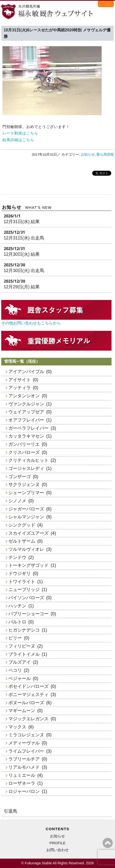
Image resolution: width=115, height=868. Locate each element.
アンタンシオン (24, 396)
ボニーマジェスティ (29, 695)
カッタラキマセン (26, 436)
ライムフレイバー (26, 751)
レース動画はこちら (20, 133)
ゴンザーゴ (20, 477)
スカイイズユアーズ (29, 533)
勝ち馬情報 (105, 155)
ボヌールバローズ (26, 703)
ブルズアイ (20, 662)
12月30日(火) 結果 (22, 254)
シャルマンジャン (26, 517)
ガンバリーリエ (24, 444)
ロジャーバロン (24, 791)
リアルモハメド (24, 767)
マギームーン (22, 711)
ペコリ (15, 670)
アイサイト (20, 380)
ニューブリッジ (24, 590)
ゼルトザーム (22, 541)
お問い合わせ (57, 850)
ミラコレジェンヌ (26, 735)
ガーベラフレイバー (29, 428)
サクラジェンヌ (24, 485)
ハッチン (17, 606)
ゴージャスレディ (26, 468)
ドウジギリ (20, 573)
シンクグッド (22, 525)
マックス (17, 727)
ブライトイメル (24, 654)
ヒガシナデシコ (24, 630)
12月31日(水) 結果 (22, 222)
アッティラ (20, 388)
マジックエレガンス (29, 719)
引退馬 (10, 811)
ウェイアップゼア (26, 412)
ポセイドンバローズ (29, 686)
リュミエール (22, 775)
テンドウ (17, 557)
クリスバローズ (24, 452)
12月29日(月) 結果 (22, 287)
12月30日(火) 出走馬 (24, 271)
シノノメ (17, 501)
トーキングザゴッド (29, 565)
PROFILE (58, 843)
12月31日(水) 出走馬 (24, 238)
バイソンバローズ (26, 598)
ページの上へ (108, 843)
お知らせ (88, 155)
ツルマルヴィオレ (26, 549)
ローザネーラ (22, 783)
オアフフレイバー (26, 420)
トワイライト (22, 582)
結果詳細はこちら (18, 140)
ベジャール (20, 678)
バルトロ (17, 622)
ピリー (15, 638)
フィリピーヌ (22, 646)
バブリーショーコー (29, 614)
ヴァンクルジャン (26, 404)
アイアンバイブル (26, 372)
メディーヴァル (24, 743)
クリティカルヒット (29, 460)
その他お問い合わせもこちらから (31, 323)
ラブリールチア (24, 759)
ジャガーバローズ (26, 509)
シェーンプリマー (26, 493)
